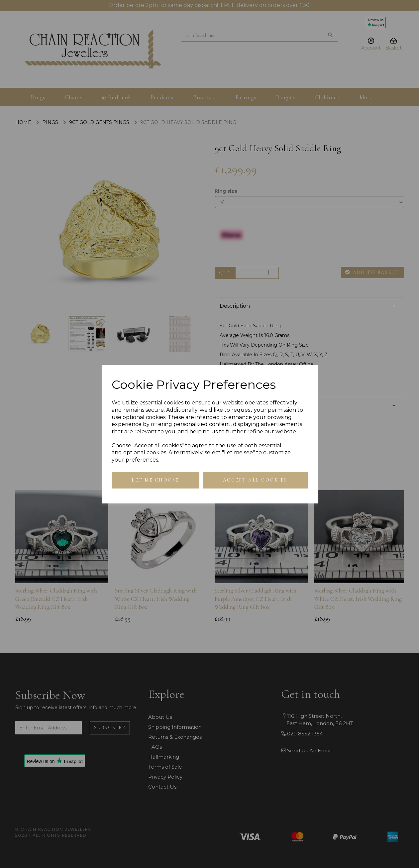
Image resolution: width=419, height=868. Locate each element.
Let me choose (155, 480)
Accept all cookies (255, 480)
